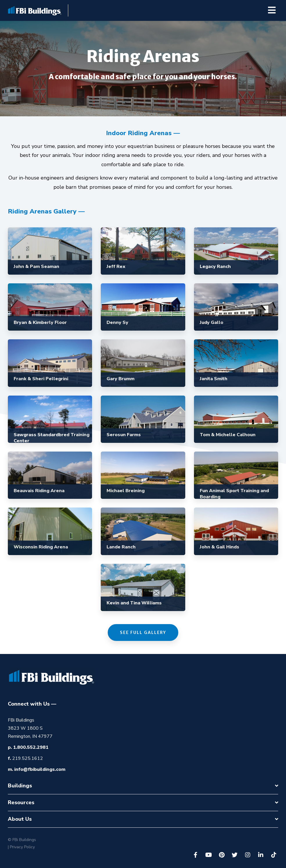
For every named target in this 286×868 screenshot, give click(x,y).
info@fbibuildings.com (40, 769)
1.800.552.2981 (31, 747)
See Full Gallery (143, 633)
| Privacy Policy (21, 847)
